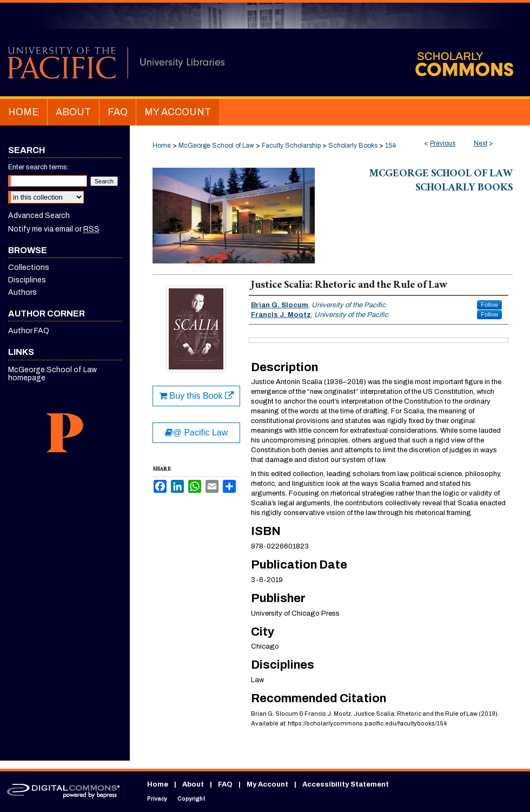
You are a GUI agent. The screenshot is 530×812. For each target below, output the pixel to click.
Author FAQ (29, 331)
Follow (489, 305)
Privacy (157, 799)
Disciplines (27, 280)
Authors (22, 292)
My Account (267, 784)
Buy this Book (196, 396)
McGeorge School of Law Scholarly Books (441, 182)
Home (162, 146)
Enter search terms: (38, 167)
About (193, 784)
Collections (29, 268)
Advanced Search (39, 216)
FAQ (225, 784)
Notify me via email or (54, 229)
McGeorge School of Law (216, 146)
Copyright (191, 799)
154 (390, 146)
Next (481, 143)
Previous (443, 143)
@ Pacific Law (197, 433)
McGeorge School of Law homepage (52, 374)
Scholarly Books (353, 146)
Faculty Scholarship (291, 146)
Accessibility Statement (346, 784)
